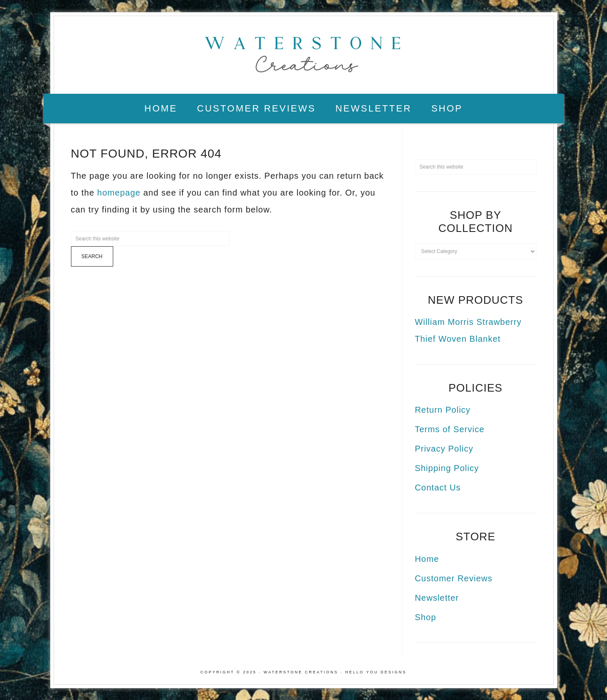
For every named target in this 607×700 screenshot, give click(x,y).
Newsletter (437, 598)
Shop (426, 617)
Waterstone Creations (304, 52)
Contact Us (438, 488)
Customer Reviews (454, 578)
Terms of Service (450, 429)
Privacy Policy (444, 449)
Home (427, 559)
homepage (119, 193)
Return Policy (443, 410)
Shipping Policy (447, 468)
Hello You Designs (376, 672)
